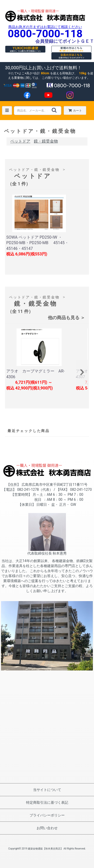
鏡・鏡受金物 (46, 141)
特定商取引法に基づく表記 (47, 802)
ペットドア (20, 141)
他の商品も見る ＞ (66, 318)
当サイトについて (47, 790)
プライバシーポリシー (47, 815)
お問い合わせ (47, 828)
